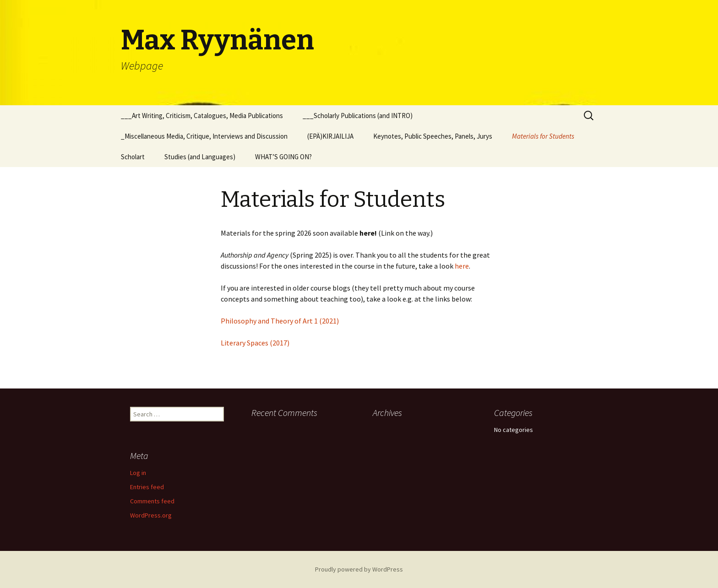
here (462, 266)
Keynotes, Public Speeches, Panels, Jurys (433, 136)
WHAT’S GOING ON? (283, 157)
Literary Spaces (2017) (255, 343)
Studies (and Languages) (200, 157)
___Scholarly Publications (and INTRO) (358, 116)
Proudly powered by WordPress (359, 569)
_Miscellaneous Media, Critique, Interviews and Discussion (204, 136)
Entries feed (147, 487)
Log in (138, 473)
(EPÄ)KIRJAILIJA (330, 136)
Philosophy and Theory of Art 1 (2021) (280, 321)
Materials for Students (543, 136)
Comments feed (152, 501)
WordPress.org (151, 515)
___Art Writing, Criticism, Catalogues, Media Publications (202, 116)
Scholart (133, 157)
